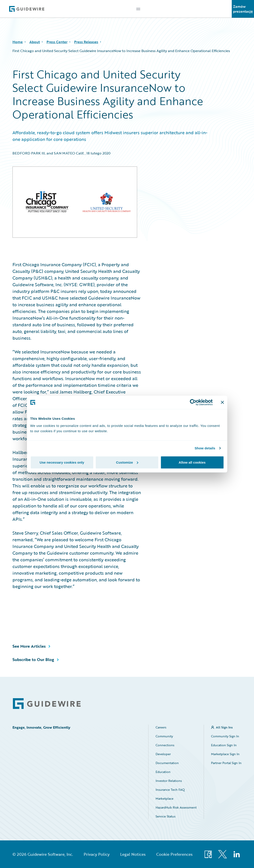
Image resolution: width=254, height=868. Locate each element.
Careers (161, 727)
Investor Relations (169, 781)
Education (163, 772)
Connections (165, 745)
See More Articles (29, 646)
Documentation (167, 763)
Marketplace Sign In (225, 754)
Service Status (166, 816)
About (35, 42)
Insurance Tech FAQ (170, 790)
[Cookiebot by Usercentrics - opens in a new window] (193, 402)
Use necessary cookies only (62, 462)
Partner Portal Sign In (226, 763)
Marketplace (165, 798)
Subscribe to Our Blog (33, 659)
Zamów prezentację (243, 9)
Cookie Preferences (174, 854)
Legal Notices (133, 854)
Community (164, 736)
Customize (127, 462)
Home (18, 42)
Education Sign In (224, 745)
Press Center (57, 42)
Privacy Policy (97, 854)
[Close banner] (222, 402)
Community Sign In (225, 736)
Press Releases (86, 42)
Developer (163, 754)
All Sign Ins (224, 727)
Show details (205, 448)
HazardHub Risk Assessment (176, 807)
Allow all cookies (192, 462)
